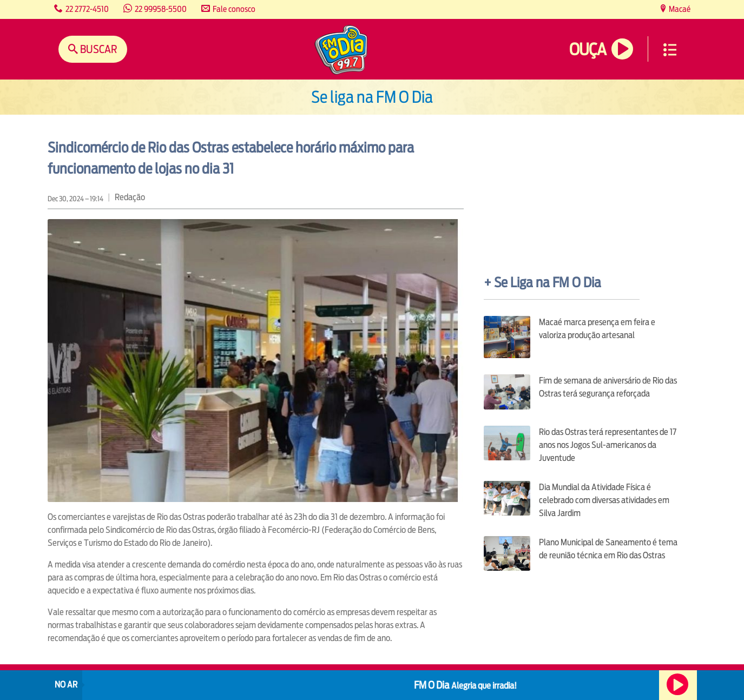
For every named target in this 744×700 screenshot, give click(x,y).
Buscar (98, 49)
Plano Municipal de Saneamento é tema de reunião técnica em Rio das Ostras (608, 549)
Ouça (588, 49)
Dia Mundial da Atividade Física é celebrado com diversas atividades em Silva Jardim (604, 500)
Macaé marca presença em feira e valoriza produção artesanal (597, 329)
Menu (670, 50)
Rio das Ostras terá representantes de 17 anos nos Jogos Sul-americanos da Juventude (608, 445)
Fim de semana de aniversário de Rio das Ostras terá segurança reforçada (608, 387)
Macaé (679, 9)
